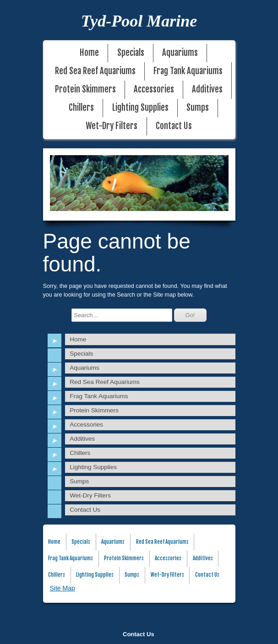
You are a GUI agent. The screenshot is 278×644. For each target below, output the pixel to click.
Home (89, 53)
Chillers (81, 108)
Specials (131, 53)
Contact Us (139, 634)
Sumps (198, 108)
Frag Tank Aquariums (188, 71)
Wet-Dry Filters (112, 126)
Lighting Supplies (140, 108)
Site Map (63, 588)
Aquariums (180, 53)
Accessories (154, 89)
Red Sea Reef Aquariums (95, 71)
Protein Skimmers (85, 89)
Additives (207, 89)
